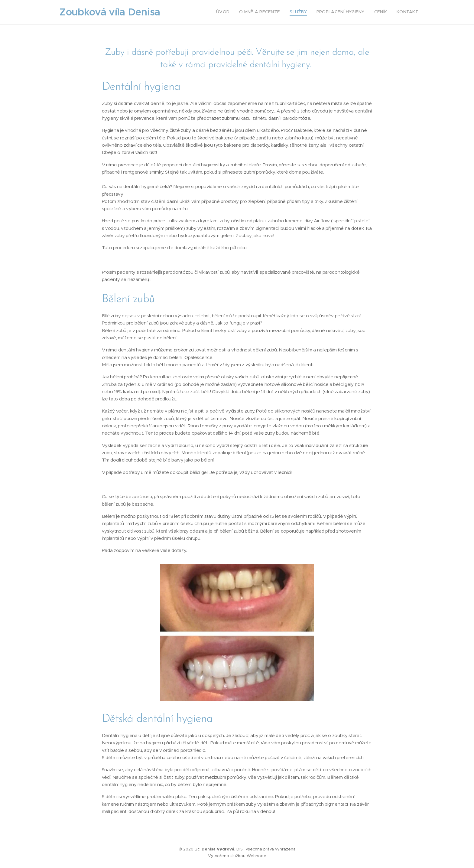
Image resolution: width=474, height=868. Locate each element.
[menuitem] (372, 12)
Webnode (256, 856)
